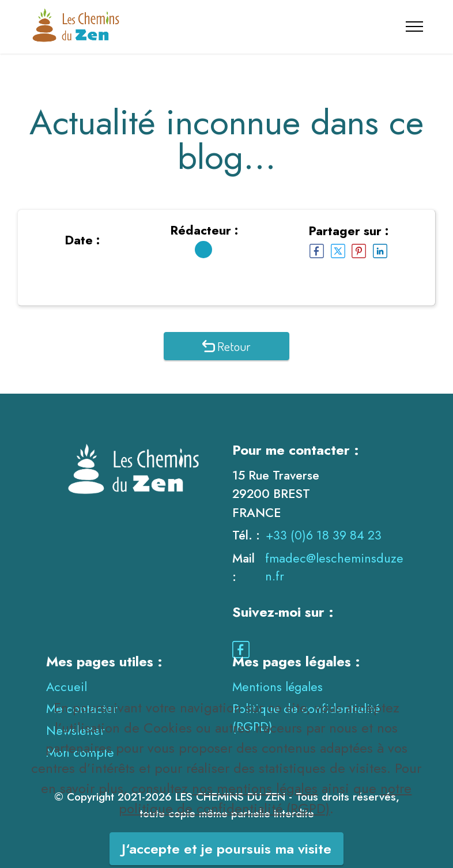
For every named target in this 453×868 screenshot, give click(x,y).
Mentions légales (278, 687)
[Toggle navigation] (413, 27)
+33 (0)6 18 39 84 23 (324, 535)
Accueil (67, 687)
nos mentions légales (255, 814)
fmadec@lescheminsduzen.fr (334, 567)
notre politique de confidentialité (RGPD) (265, 824)
